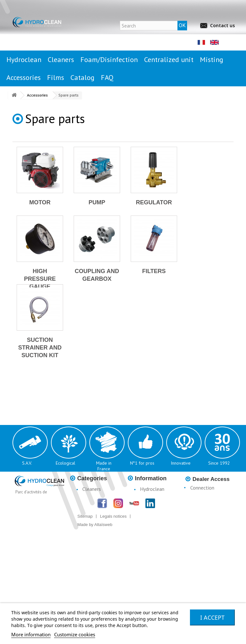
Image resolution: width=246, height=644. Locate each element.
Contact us (222, 25)
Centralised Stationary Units (94, 516)
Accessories (95, 537)
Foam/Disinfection (97, 504)
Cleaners (92, 489)
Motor (40, 202)
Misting (90, 528)
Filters (154, 271)
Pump (97, 202)
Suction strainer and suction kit (40, 348)
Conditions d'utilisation (148, 519)
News (146, 498)
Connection (202, 488)
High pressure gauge (40, 279)
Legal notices (154, 507)
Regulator (154, 202)
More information (31, 634)
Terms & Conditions (146, 534)
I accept (212, 617)
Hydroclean (152, 489)
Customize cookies (75, 634)
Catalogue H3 (155, 546)
